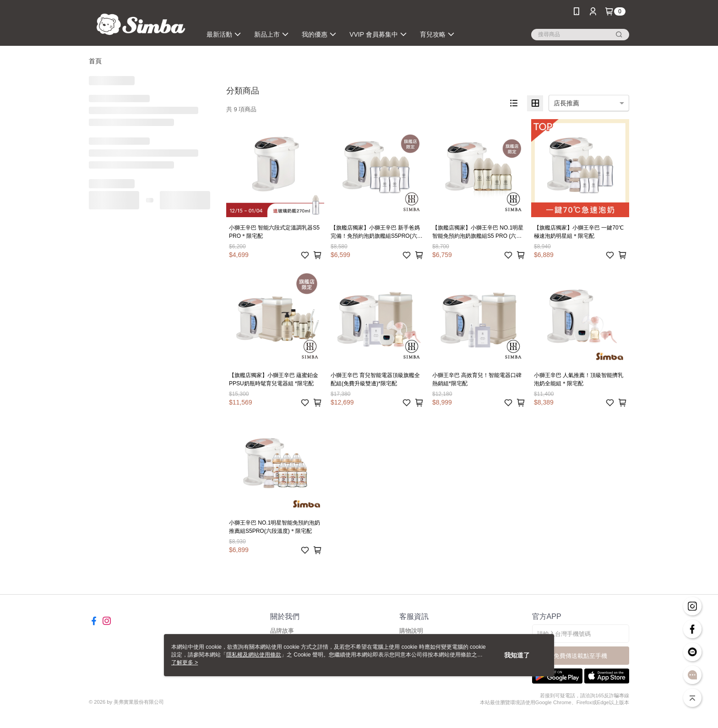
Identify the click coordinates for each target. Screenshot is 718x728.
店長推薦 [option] (566, 103)
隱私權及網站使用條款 (254, 655)
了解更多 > (185, 662)
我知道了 (517, 655)
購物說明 (411, 631)
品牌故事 (282, 631)
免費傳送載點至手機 (580, 656)
